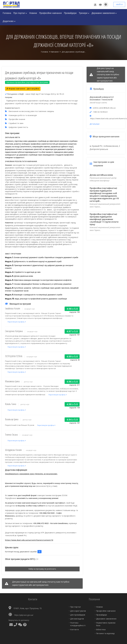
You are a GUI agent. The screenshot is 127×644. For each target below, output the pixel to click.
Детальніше (95, 124)
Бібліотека (101, 629)
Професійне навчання (50, 13)
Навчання (55, 52)
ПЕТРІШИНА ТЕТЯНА (14, 356)
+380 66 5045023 (100, 112)
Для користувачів (78, 611)
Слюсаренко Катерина (14, 331)
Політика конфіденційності (78, 624)
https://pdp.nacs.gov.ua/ (24, 615)
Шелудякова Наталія (13, 450)
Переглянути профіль (17, 322)
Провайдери (70, 13)
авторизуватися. (41, 585)
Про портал (20, 13)
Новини (33, 13)
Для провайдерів (78, 615)
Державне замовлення (104, 13)
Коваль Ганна (11, 404)
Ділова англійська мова (101, 175)
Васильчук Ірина (12, 419)
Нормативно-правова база (106, 624)
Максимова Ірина (12, 381)
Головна (7, 13)
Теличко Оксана (11, 435)
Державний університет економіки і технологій (102, 98)
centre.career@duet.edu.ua (104, 108)
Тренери (84, 13)
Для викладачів (77, 619)
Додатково (9, 21)
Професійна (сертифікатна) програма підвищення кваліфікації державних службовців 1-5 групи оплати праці (104, 219)
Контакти (74, 629)
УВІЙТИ (119, 4)
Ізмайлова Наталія (13, 308)
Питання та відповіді (105, 633)
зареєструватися (20, 585)
